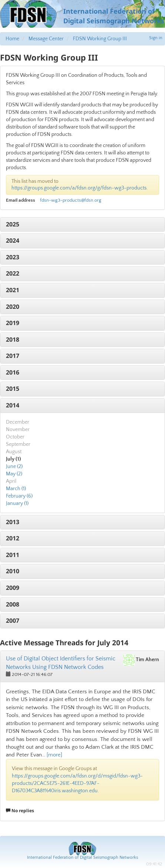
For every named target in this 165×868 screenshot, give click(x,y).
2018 (13, 339)
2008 (13, 604)
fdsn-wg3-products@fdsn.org (71, 200)
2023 (13, 257)
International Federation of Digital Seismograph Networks (82, 857)
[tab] (82, 225)
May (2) (14, 474)
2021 (13, 290)
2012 (13, 538)
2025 (13, 224)
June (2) (14, 467)
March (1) (16, 489)
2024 (13, 240)
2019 (13, 323)
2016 (13, 372)
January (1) (17, 503)
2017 (13, 356)
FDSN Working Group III (100, 39)
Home (12, 39)
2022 (13, 273)
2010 (13, 571)
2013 (13, 522)
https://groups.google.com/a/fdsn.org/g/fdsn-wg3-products (79, 188)
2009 (13, 588)
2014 (13, 405)
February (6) (19, 496)
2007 (13, 621)
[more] (54, 755)
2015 (13, 389)
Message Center (46, 39)
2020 (13, 307)
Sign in (156, 38)
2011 (13, 555)
